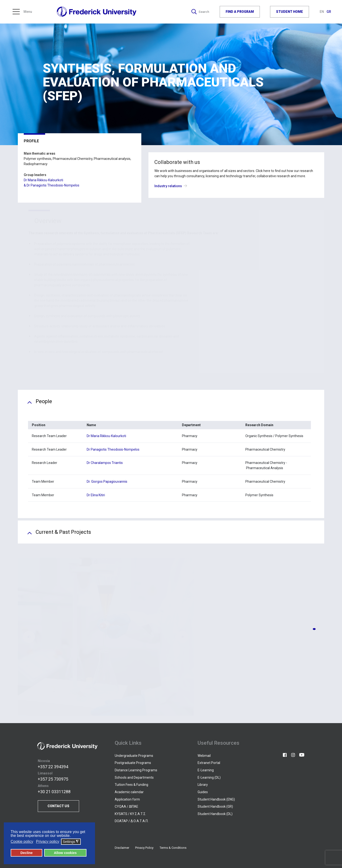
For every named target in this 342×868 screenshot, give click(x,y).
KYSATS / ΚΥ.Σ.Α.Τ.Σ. (130, 814)
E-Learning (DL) (209, 777)
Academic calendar (129, 792)
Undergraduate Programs (134, 756)
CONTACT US (58, 806)
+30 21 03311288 (54, 792)
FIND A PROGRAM (240, 12)
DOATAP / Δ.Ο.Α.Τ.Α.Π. (132, 821)
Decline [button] (26, 853)
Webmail (204, 756)
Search (200, 12)
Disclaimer (122, 848)
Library (203, 785)
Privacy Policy (144, 848)
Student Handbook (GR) (215, 806)
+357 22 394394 (53, 767)
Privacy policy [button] (48, 842)
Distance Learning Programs (136, 770)
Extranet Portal (209, 763)
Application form (127, 799)
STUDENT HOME (290, 12)
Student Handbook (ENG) (216, 799)
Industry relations (172, 186)
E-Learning (206, 770)
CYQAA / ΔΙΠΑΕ (126, 806)
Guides (203, 792)
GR (329, 12)
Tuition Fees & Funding (131, 785)
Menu (22, 12)
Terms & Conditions (173, 848)
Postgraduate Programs (133, 763)
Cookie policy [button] (22, 842)
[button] (314, 629)
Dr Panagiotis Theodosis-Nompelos (53, 185)
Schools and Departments (134, 777)
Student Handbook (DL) (215, 814)
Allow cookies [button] (65, 853)
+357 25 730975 (53, 779)
